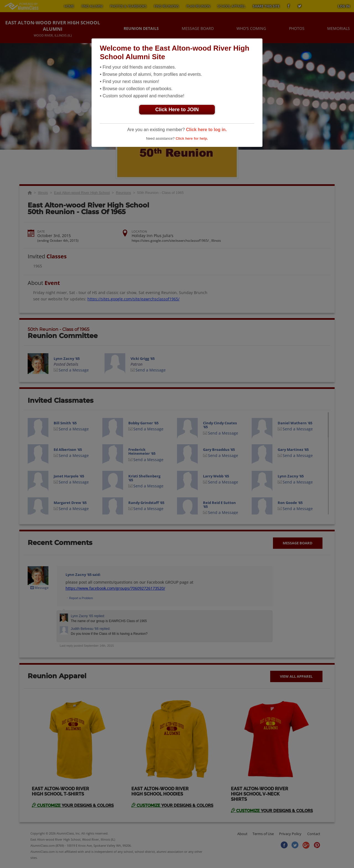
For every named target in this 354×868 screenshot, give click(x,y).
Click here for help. (192, 138)
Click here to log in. (206, 130)
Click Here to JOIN (177, 110)
